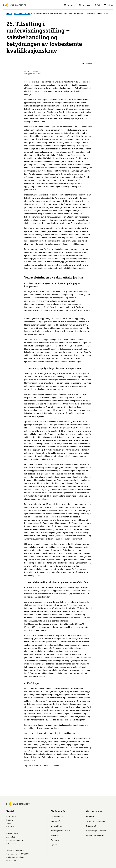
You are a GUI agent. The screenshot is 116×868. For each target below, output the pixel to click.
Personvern (90, 817)
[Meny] (108, 5)
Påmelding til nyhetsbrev (95, 835)
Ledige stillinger (56, 826)
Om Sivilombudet (57, 817)
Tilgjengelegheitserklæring (96, 821)
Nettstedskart (91, 826)
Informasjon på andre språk (96, 831)
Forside (9, 13)
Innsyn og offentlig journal (60, 831)
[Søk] (97, 5)
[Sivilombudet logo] (15, 5)
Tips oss (54, 845)
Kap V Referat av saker (22, 13)
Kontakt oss (55, 835)
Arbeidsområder (57, 821)
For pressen (55, 840)
